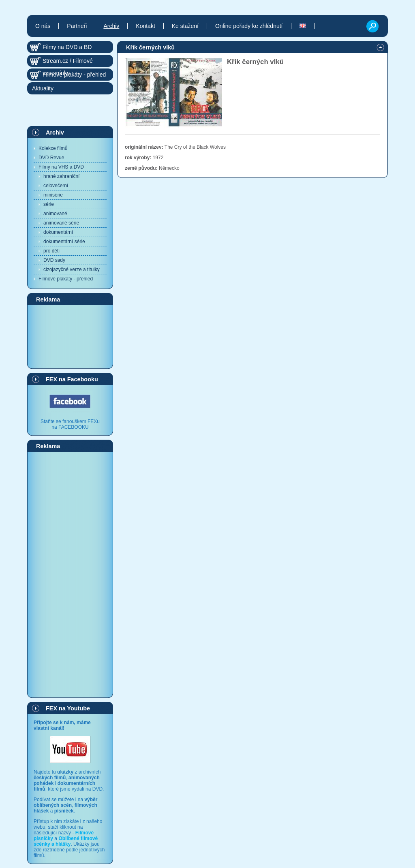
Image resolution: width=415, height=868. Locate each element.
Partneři (77, 26)
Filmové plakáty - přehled (66, 279)
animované (55, 214)
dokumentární (58, 232)
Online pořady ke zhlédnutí (249, 26)
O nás (43, 26)
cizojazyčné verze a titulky (72, 269)
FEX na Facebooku (72, 379)
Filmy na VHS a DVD (61, 167)
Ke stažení (185, 26)
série (49, 204)
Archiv (55, 133)
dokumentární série (64, 242)
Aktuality (43, 88)
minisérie (53, 195)
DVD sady (54, 260)
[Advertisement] (70, 336)
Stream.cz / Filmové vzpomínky (68, 62)
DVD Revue (51, 158)
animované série (61, 223)
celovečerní (56, 186)
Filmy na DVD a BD (67, 47)
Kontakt (145, 26)
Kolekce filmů (53, 148)
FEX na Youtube (68, 708)
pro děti (51, 251)
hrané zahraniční (61, 176)
